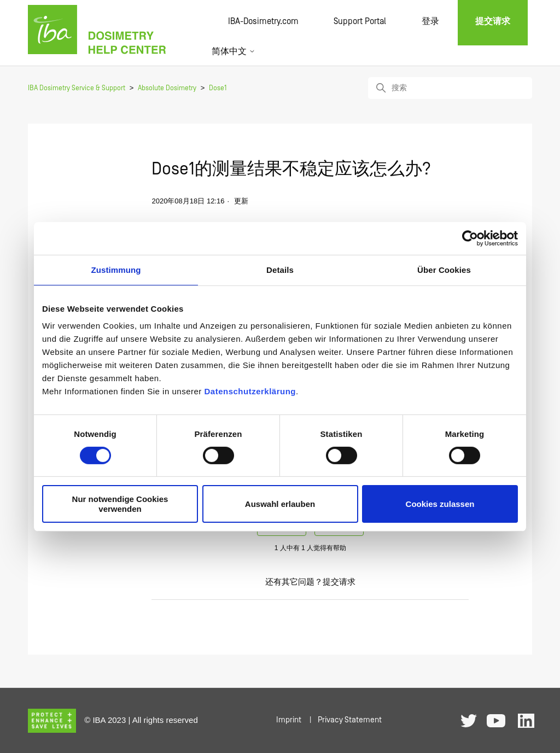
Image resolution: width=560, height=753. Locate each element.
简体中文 (234, 51)
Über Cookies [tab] (444, 269)
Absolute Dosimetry (167, 88)
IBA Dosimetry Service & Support (77, 88)
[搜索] (450, 88)
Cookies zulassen (440, 504)
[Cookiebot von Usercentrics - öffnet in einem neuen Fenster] (470, 238)
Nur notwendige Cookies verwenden (120, 504)
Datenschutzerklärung (250, 391)
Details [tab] (280, 269)
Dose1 (218, 88)
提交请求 (339, 582)
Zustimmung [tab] (116, 269)
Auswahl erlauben (280, 504)
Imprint (289, 720)
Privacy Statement (350, 720)
